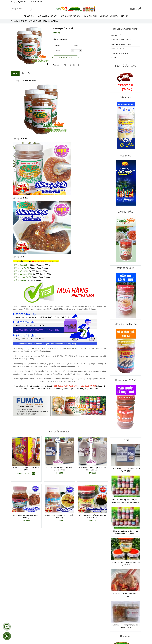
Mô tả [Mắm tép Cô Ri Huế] (15, 73)
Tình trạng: (57, 45)
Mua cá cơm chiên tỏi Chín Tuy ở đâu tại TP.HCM (126, 564)
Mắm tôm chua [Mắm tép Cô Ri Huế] (21, 274)
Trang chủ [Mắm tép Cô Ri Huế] (14, 21)
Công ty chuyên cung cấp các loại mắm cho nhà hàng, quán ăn (126, 532)
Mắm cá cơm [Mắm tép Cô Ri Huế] (20, 277)
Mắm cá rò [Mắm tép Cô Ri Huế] (19, 268)
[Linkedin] (70, 65)
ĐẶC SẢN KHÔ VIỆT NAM (70, 16)
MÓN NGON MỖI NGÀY (109, 16)
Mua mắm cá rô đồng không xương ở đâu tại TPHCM (126, 626)
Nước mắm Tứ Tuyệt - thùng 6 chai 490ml (26, 469)
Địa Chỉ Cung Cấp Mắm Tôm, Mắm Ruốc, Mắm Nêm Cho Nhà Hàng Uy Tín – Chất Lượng (126, 501)
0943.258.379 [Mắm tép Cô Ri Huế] (37, 2)
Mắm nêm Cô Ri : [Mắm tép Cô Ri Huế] (22, 265)
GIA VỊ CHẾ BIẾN (90, 16)
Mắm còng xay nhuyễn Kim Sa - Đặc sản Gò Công (92, 516)
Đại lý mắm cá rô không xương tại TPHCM (126, 595)
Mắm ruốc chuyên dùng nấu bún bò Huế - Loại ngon (92, 469)
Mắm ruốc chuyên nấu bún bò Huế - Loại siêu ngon (59, 469)
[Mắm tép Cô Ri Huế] (76, 9)
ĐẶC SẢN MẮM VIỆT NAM (47, 16)
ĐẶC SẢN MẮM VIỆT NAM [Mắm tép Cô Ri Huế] (31, 21)
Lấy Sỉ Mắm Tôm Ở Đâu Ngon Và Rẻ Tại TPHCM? (126, 470)
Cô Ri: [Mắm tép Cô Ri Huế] (26, 268)
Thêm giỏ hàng (66, 57)
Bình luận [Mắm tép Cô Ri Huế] (26, 73)
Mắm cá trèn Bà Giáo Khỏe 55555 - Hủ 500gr (26, 516)
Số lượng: (56, 51)
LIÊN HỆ (125, 16)
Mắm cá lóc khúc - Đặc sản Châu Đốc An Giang (59, 516)
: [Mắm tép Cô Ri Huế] (27, 280)
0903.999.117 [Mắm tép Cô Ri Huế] (24, 2)
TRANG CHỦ (29, 16)
